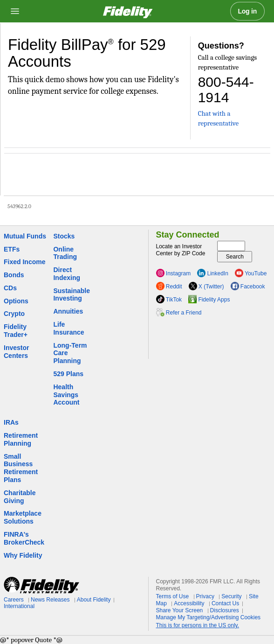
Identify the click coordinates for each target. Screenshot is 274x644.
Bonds (14, 275)
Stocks (64, 236)
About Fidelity (94, 600)
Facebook (253, 287)
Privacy (205, 596)
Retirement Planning (21, 439)
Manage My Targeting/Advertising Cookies (209, 617)
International (19, 606)
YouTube (256, 273)
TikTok (174, 300)
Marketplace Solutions (23, 517)
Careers (14, 600)
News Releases (50, 600)
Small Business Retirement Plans (21, 468)
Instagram (178, 273)
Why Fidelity (23, 555)
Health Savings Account (66, 395)
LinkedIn (218, 273)
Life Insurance (68, 328)
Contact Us (225, 603)
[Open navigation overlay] (15, 11)
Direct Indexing (67, 274)
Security (231, 596)
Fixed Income (24, 262)
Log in (248, 11)
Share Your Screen (180, 610)
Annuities (68, 311)
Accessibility (189, 603)
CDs (10, 288)
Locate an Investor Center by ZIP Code (181, 250)
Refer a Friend (184, 313)
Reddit (174, 287)
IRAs (11, 422)
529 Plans (68, 374)
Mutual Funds (25, 236)
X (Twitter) (211, 287)
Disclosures (225, 610)
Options (16, 301)
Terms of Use (173, 596)
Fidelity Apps (214, 300)
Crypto (14, 314)
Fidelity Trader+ (16, 331)
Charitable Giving (20, 497)
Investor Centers (16, 352)
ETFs (12, 249)
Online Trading (65, 253)
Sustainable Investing (72, 295)
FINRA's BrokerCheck (24, 538)
